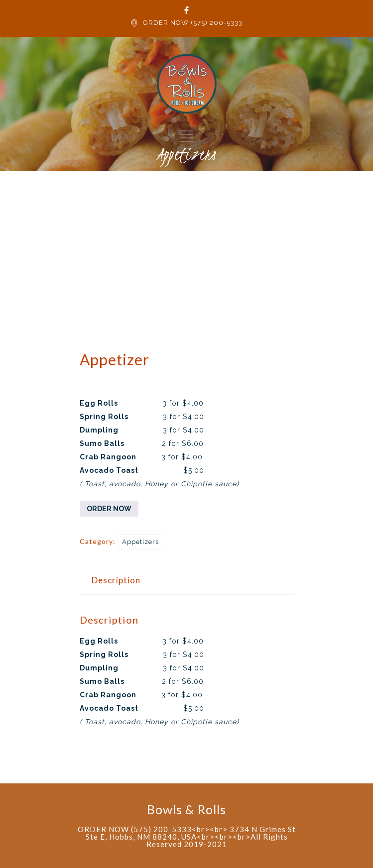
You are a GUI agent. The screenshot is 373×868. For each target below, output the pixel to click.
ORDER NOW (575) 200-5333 (193, 23)
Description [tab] (116, 580)
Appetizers (140, 542)
